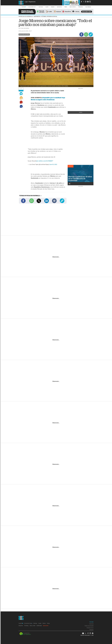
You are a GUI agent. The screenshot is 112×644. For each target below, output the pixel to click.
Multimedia (39, 626)
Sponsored (46, 626)
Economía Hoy (32, 7)
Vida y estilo (73, 7)
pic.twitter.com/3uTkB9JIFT (45, 161)
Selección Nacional (24, 34)
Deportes (59, 7)
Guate (47, 7)
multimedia (88, 7)
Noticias (41, 7)
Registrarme (32, 2)
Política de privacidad (89, 626)
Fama (66, 7)
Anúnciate (91, 622)
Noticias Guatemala (26, 16)
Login (26, 2)
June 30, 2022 (53, 164)
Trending (81, 7)
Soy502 (24, 7)
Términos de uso (90, 628)
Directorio (91, 630)
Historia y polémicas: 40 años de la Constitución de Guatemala (80, 179)
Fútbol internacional (49, 16)
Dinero (53, 7)
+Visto (81, 112)
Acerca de (91, 624)
